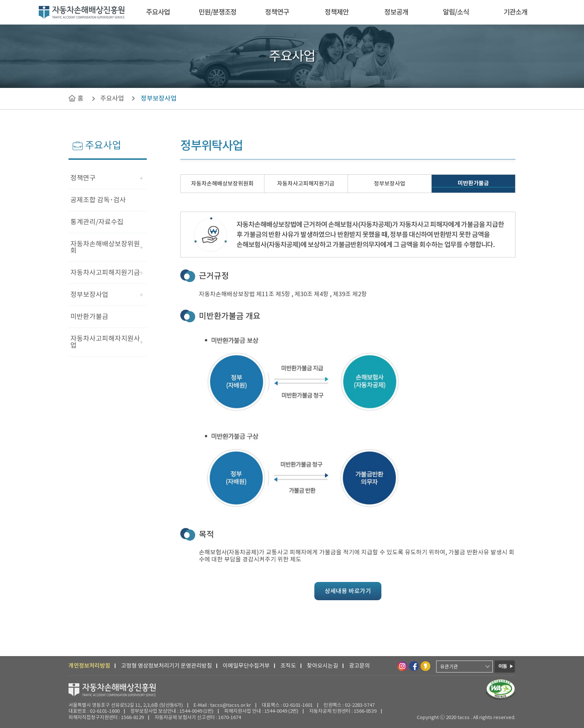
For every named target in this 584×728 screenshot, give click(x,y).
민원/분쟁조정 (218, 12)
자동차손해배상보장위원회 (105, 247)
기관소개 (515, 12)
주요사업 (158, 12)
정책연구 (277, 12)
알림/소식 (456, 12)
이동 (503, 666)
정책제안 (337, 12)
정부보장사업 (159, 98)
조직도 (288, 666)
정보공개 (396, 12)
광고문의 (359, 666)
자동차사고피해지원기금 (105, 273)
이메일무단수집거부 (246, 666)
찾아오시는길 (323, 666)
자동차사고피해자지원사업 (105, 342)
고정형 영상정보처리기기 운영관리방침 (166, 666)
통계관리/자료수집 (97, 222)
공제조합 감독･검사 (98, 200)
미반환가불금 (89, 316)
